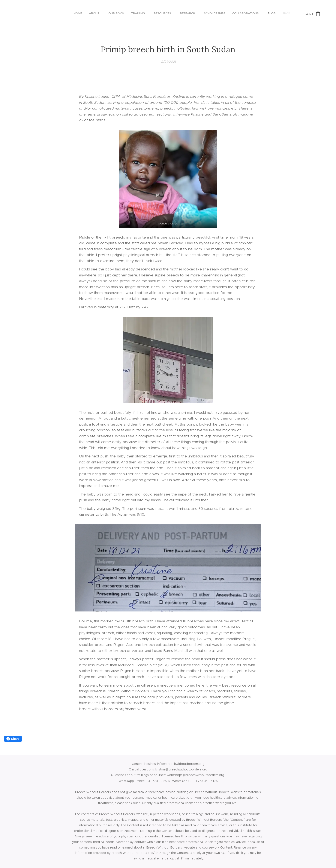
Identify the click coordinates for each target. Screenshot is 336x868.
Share (13, 739)
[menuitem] (219, 14)
